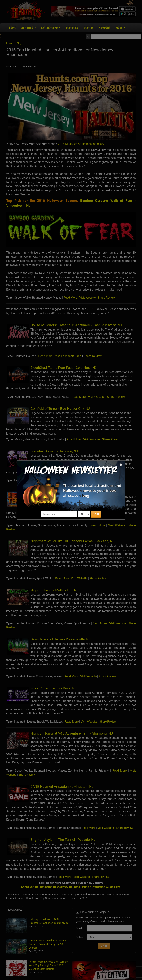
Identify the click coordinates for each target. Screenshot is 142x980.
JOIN (96, 514)
